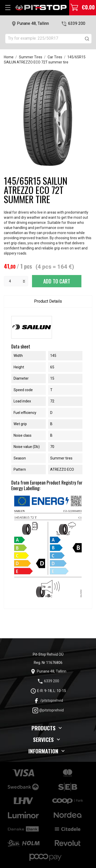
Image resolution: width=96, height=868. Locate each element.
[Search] (48, 39)
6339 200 (77, 23)
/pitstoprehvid (48, 700)
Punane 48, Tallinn (33, 23)
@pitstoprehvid (48, 710)
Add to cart (57, 281)
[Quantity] (16, 281)
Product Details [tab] (48, 301)
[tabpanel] (48, 118)
